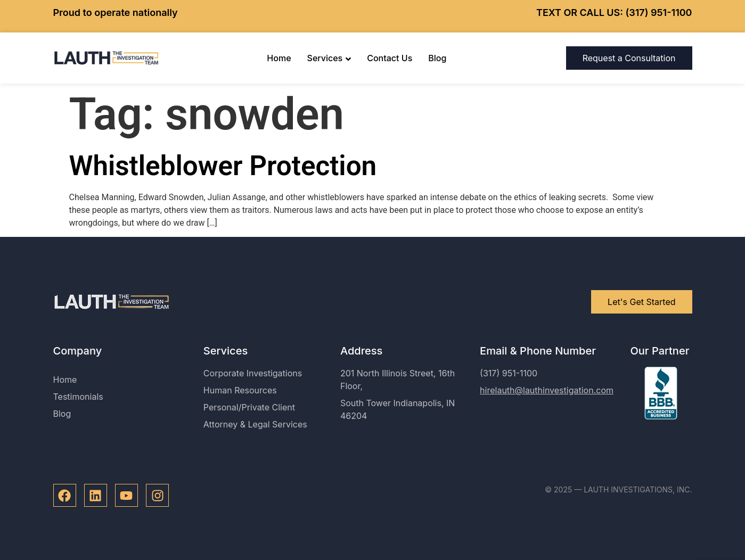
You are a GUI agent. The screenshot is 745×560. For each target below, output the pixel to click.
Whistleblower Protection (223, 166)
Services (329, 58)
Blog (437, 58)
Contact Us (390, 58)
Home (279, 58)
